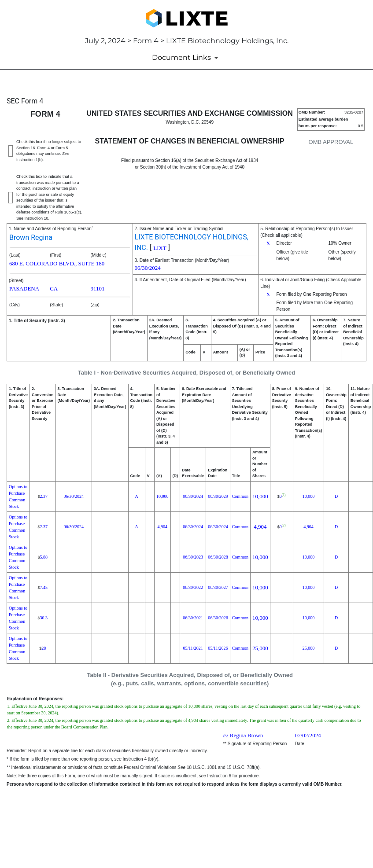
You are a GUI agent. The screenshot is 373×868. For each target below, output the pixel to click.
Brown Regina (31, 237)
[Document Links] (187, 58)
